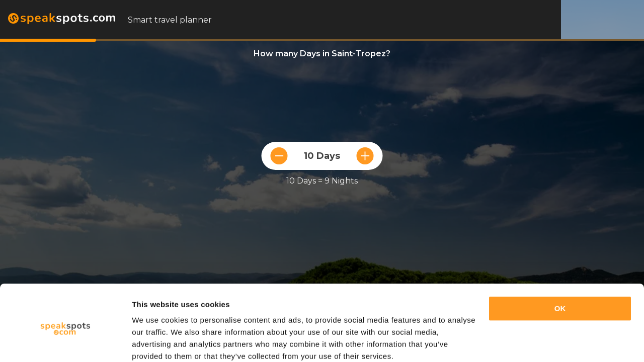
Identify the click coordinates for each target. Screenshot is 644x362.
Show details (155, 342)
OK (560, 267)
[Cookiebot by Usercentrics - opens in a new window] (65, 342)
